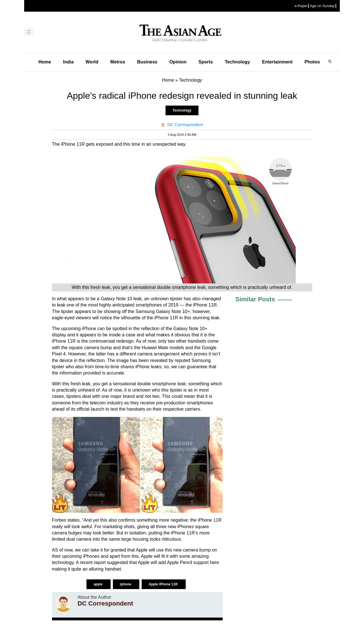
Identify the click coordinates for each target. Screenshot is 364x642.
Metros (118, 62)
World (92, 62)
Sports (206, 62)
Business (147, 62)
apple (99, 584)
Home (45, 62)
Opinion (178, 62)
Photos (312, 62)
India (68, 62)
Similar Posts (255, 299)
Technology (238, 62)
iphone (126, 584)
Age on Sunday (322, 6)
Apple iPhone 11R (164, 584)
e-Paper (301, 6)
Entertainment (277, 62)
